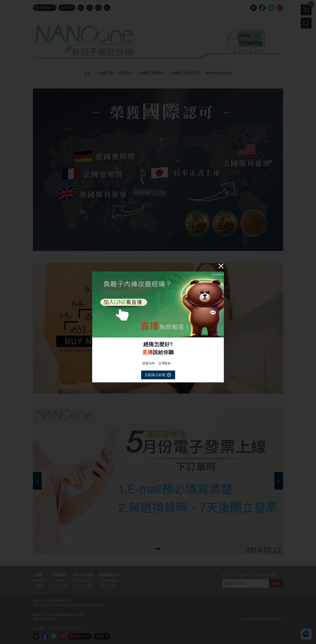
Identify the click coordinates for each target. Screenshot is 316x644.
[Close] (221, 266)
